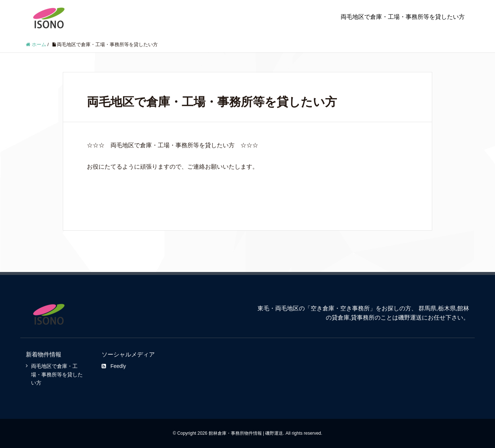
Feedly (114, 366)
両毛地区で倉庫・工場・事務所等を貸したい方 (403, 17)
